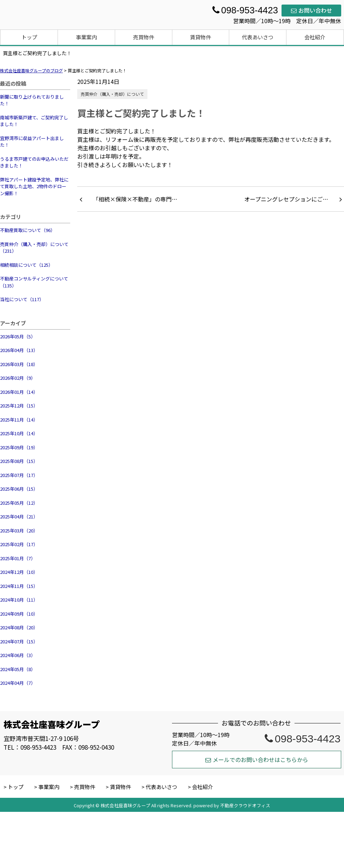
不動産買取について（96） (28, 230)
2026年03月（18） (19, 364)
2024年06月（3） (18, 655)
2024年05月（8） (18, 669)
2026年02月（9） (18, 378)
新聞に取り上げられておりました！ (32, 100)
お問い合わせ (312, 10)
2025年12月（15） (19, 406)
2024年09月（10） (19, 614)
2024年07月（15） (19, 641)
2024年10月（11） (19, 600)
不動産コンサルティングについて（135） (34, 282)
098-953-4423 (303, 739)
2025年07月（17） (19, 475)
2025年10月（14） (19, 433)
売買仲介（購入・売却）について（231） (34, 248)
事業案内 (86, 37)
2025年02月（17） (19, 544)
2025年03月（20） (19, 531)
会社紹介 (315, 37)
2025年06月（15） (19, 489)
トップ (29, 37)
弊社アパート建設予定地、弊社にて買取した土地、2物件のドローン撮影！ (34, 186)
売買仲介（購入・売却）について (112, 94)
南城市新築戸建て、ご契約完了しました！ (34, 121)
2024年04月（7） (18, 683)
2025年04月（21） (19, 516)
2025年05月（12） (19, 503)
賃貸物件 (200, 37)
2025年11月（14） (19, 420)
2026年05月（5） (18, 336)
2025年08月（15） (19, 461)
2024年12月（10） (19, 572)
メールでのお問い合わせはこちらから (257, 760)
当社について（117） (22, 299)
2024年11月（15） (19, 586)
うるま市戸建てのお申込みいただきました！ (34, 162)
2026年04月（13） (19, 350)
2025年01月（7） (18, 558)
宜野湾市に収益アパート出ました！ (32, 142)
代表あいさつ (258, 37)
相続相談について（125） (27, 265)
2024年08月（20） (19, 627)
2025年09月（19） (19, 447)
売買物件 (144, 37)
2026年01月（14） (19, 392)
